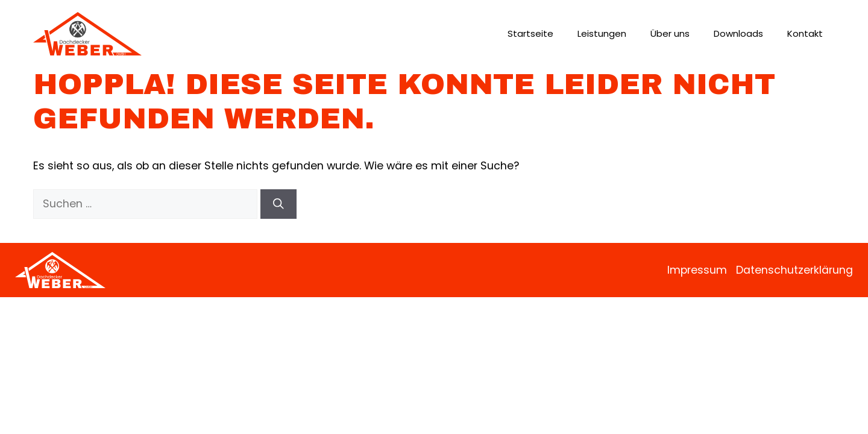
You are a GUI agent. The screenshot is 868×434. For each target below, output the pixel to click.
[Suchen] (278, 204)
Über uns (670, 33)
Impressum (697, 270)
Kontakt (805, 33)
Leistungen (602, 33)
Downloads (738, 33)
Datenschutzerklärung (794, 270)
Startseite (530, 33)
